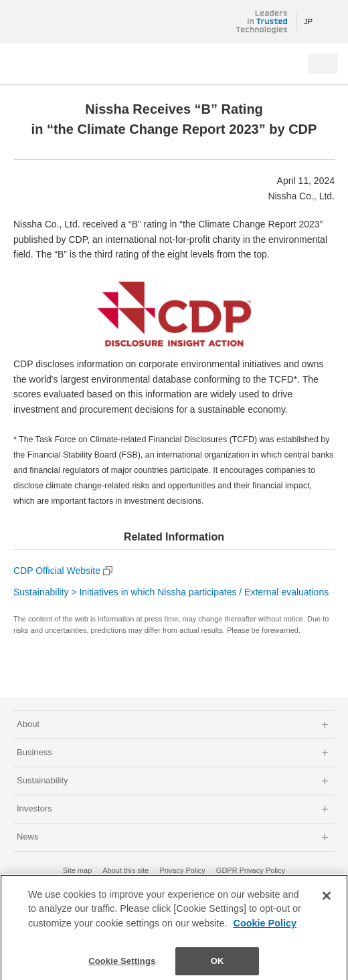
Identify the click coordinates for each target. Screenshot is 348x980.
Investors (34, 808)
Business (34, 752)
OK (217, 964)
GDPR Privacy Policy (251, 870)
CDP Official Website (57, 571)
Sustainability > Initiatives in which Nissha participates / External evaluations (171, 592)
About (28, 724)
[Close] (327, 898)
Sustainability (42, 780)
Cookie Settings (122, 964)
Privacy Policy (182, 870)
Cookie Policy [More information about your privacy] (265, 926)
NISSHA (54, 22)
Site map (77, 870)
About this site (125, 870)
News (28, 837)
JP (308, 21)
